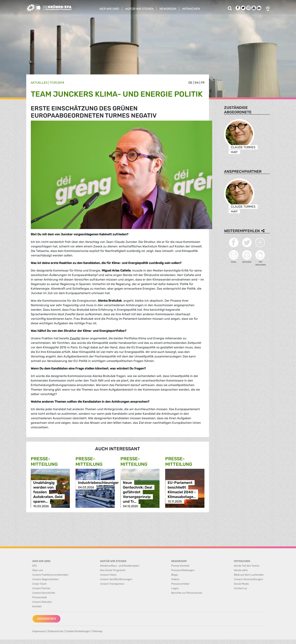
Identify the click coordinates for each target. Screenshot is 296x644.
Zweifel (75, 338)
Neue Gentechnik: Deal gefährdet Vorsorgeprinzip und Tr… (138, 492)
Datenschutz (56, 631)
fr (203, 83)
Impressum (39, 631)
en (197, 83)
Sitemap (97, 631)
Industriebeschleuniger (98, 483)
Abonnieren (46, 619)
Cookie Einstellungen (78, 631)
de (190, 83)
